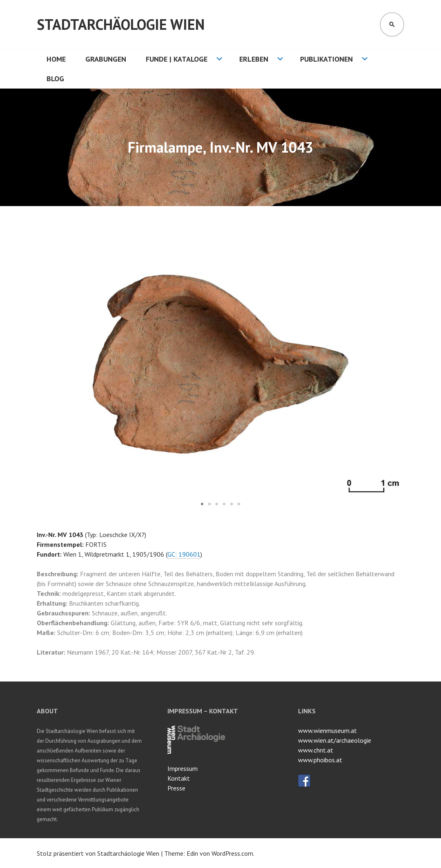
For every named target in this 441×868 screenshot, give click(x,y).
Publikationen (326, 59)
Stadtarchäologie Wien (121, 24)
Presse (176, 788)
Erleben (254, 59)
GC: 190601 (184, 554)
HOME (56, 59)
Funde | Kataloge (177, 59)
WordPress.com (232, 853)
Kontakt (179, 778)
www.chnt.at (316, 750)
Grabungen (106, 59)
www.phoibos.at (320, 760)
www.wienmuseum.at (327, 730)
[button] (397, 238)
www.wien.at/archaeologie (335, 740)
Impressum (183, 768)
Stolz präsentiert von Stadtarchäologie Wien (98, 853)
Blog (55, 79)
